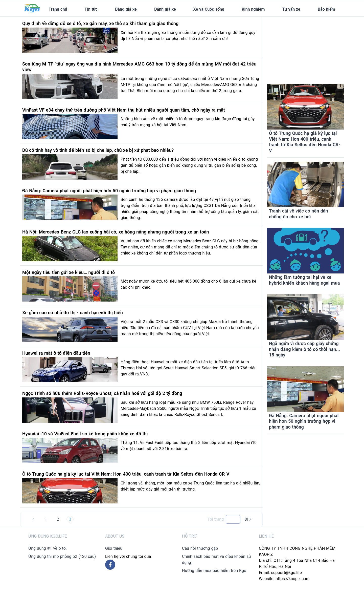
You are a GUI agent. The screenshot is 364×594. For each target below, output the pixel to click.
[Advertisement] (305, 48)
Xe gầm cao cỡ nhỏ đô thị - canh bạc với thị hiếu (73, 313)
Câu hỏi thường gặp (200, 548)
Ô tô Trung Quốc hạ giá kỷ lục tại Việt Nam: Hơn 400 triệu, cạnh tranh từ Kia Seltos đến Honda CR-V (126, 474)
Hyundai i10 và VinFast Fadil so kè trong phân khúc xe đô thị (85, 434)
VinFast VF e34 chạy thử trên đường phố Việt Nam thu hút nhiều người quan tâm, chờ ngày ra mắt (124, 110)
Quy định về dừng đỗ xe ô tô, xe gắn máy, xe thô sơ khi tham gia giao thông (100, 23)
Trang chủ (58, 9)
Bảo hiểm (326, 9)
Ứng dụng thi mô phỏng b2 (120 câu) (62, 556)
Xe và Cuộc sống (209, 9)
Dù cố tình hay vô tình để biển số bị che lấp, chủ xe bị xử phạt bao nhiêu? (98, 150)
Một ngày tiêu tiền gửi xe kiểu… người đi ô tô (69, 272)
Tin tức (91, 9)
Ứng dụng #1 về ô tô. (48, 548)
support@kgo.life (286, 573)
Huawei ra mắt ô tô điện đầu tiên (56, 353)
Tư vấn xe (291, 9)
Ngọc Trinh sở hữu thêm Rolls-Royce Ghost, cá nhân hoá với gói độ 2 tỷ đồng (102, 393)
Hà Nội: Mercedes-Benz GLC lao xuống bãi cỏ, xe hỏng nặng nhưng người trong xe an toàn (116, 232)
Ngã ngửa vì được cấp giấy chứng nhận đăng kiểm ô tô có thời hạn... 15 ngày (304, 349)
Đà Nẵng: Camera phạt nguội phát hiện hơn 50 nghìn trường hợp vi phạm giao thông (109, 191)
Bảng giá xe (126, 9)
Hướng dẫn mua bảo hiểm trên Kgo (214, 571)
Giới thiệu (114, 548)
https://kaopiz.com (292, 579)
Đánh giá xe (165, 9)
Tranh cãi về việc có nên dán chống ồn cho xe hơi (299, 214)
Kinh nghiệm (253, 9)
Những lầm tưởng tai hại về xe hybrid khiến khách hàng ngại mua (304, 280)
